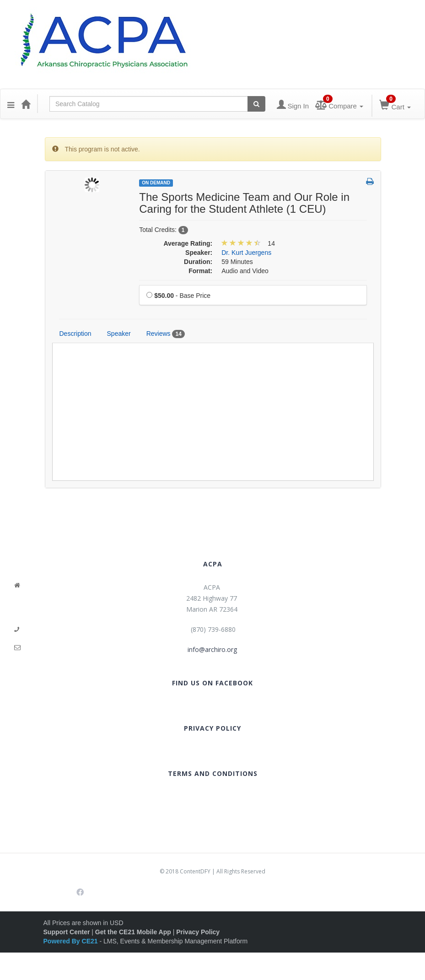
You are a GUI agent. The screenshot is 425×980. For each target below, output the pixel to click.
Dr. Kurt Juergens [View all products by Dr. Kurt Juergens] (246, 253)
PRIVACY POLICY (212, 728)
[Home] (26, 104)
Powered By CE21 (72, 941)
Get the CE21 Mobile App (133, 932)
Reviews (166, 334)
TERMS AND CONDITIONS (213, 773)
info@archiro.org (212, 649)
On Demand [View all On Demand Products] (156, 183)
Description (75, 334)
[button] (11, 104)
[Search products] (256, 104)
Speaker (119, 334)
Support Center (67, 932)
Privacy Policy (198, 932)
